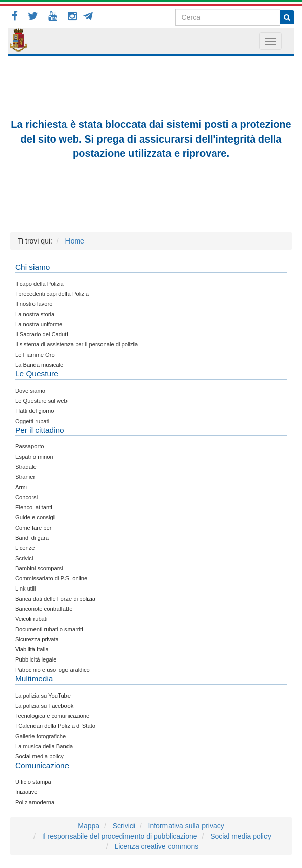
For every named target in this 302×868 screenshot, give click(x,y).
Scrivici (124, 826)
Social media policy (241, 836)
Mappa (89, 826)
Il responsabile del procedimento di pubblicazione (120, 836)
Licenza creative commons (156, 846)
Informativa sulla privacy (186, 826)
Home (75, 241)
